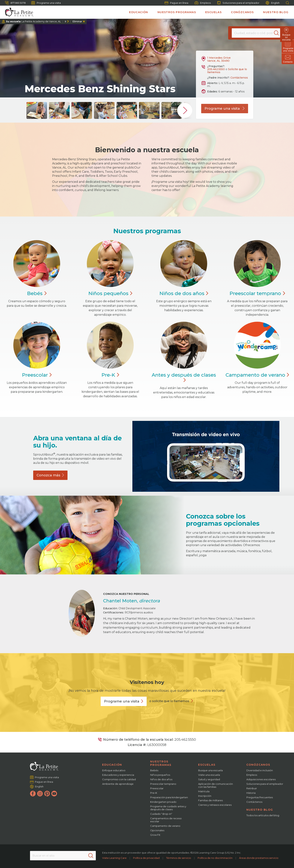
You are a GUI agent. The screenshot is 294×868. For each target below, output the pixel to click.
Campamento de (257, 375)
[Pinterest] (47, 794)
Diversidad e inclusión (260, 770)
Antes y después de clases (184, 378)
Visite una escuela (209, 775)
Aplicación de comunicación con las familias (216, 785)
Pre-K (154, 793)
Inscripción (205, 796)
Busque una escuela (210, 770)
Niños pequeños (160, 775)
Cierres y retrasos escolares (215, 805)
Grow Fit (155, 835)
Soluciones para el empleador (238, 3)
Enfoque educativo (114, 770)
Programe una (124, 701)
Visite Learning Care (114, 858)
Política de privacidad (146, 858)
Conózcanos (242, 12)
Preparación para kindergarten (169, 797)
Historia (251, 793)
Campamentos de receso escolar (166, 820)
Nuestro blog (276, 12)
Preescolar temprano (163, 784)
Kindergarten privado (163, 802)
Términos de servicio (179, 858)
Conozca (50, 475)
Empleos (203, 3)
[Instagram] (40, 794)
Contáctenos (239, 78)
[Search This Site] (63, 856)
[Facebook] (33, 794)
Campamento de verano (165, 826)
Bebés (154, 770)
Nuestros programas (177, 12)
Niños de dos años (161, 779)
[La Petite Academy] (18, 12)
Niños (110, 293)
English (273, 3)
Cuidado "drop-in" (161, 814)
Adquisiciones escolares (261, 779)
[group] (37, 110)
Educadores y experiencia (118, 775)
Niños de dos (184, 293)
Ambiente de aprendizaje (118, 784)
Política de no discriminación (215, 858)
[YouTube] (54, 794)
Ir (66, 21)
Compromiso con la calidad (119, 779)
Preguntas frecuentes (260, 797)
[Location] (256, 33)
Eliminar (77, 21)
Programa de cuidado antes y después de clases (168, 808)
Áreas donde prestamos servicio (259, 858)
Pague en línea (176, 3)
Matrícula (204, 791)
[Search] (278, 33)
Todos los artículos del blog (263, 815)
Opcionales (157, 830)
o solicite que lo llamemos (169, 701)
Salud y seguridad (209, 779)
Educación (139, 12)
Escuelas (213, 12)
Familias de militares (210, 800)
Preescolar (257, 293)
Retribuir (252, 788)
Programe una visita (46, 3)
